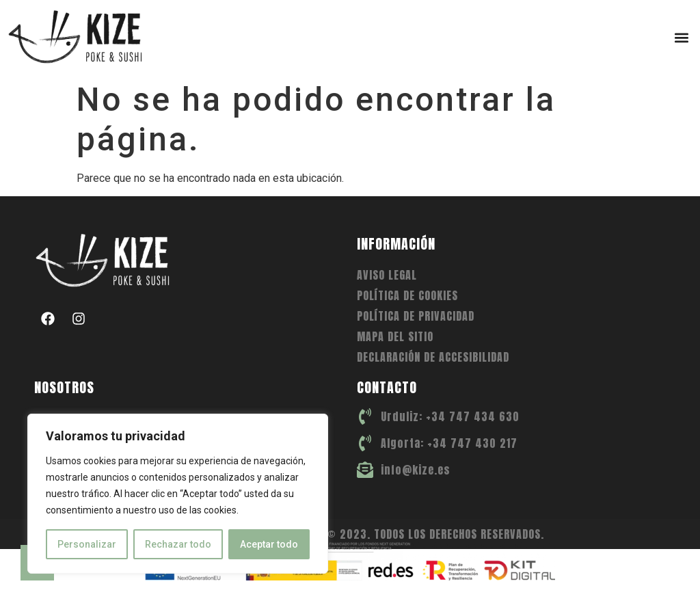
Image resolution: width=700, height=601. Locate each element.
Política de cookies (407, 295)
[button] (682, 37)
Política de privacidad (416, 316)
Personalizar (87, 544)
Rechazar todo (178, 544)
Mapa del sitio (395, 336)
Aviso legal (387, 275)
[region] (178, 494)
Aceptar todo (269, 544)
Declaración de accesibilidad (433, 357)
